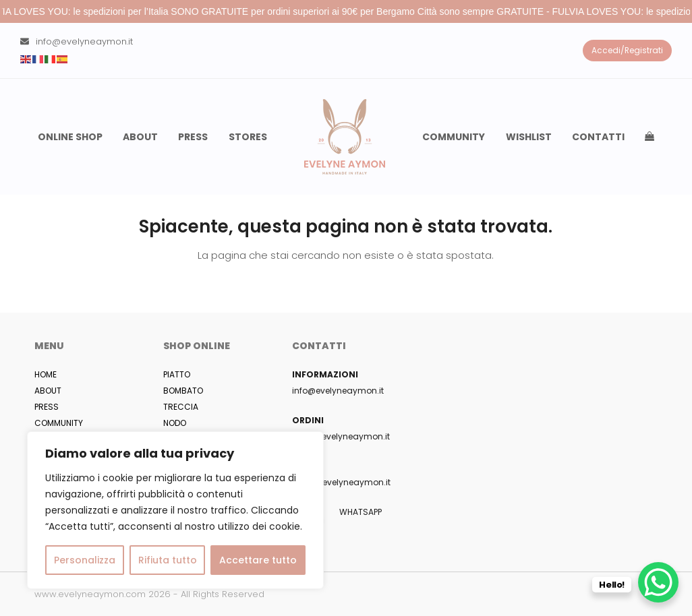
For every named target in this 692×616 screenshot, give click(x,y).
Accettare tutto (258, 560)
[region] (175, 510)
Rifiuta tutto (168, 560)
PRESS (47, 407)
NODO (175, 423)
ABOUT (48, 391)
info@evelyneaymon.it (84, 41)
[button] (650, 137)
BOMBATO (183, 391)
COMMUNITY (59, 423)
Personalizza (85, 560)
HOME (46, 374)
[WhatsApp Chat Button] (658, 582)
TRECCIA (181, 407)
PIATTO (177, 374)
